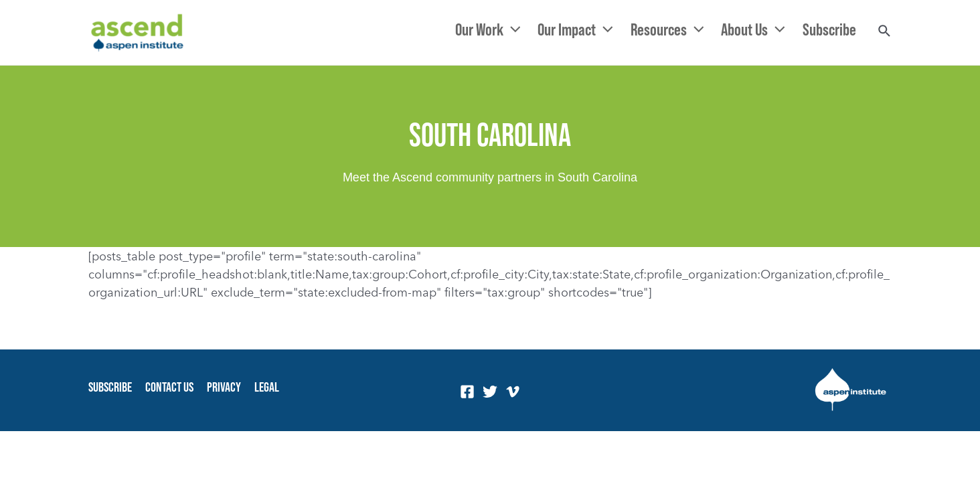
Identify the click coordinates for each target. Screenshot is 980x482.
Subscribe (110, 387)
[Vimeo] (513, 392)
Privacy (224, 387)
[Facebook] (467, 392)
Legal (267, 387)
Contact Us (169, 387)
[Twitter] (490, 392)
